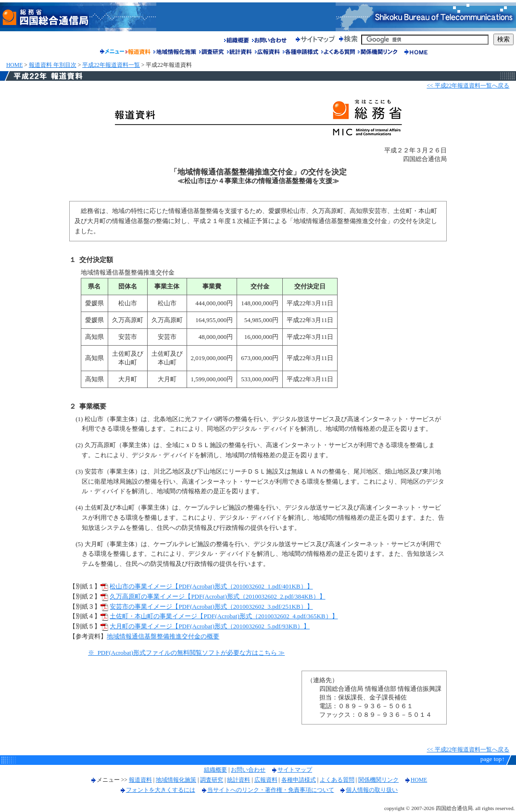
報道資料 (140, 780)
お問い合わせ (248, 770)
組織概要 (215, 770)
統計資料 (239, 780)
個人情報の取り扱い (372, 790)
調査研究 (212, 780)
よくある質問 (337, 780)
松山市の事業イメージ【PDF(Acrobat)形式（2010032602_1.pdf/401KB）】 (211, 586)
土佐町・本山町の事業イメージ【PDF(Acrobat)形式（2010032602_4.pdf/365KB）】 (224, 616)
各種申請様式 (299, 780)
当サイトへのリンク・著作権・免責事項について (271, 790)
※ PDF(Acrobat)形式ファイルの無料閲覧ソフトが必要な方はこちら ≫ (186, 653)
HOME (14, 65)
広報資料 (266, 780)
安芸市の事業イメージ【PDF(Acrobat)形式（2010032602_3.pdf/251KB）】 (211, 606)
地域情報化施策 (176, 780)
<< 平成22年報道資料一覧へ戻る (468, 86)
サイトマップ (295, 770)
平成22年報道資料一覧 (111, 65)
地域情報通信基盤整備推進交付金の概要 (163, 636)
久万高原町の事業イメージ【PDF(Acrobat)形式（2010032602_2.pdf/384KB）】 (217, 596)
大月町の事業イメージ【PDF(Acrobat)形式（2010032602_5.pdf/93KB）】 (210, 626)
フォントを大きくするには (161, 790)
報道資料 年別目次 (53, 65)
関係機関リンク (378, 780)
